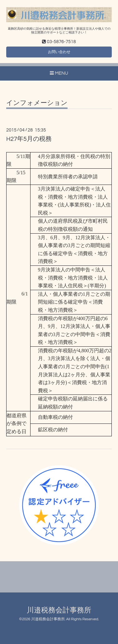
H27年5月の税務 (29, 139)
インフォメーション (37, 103)
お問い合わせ (59, 52)
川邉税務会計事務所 (59, 610)
